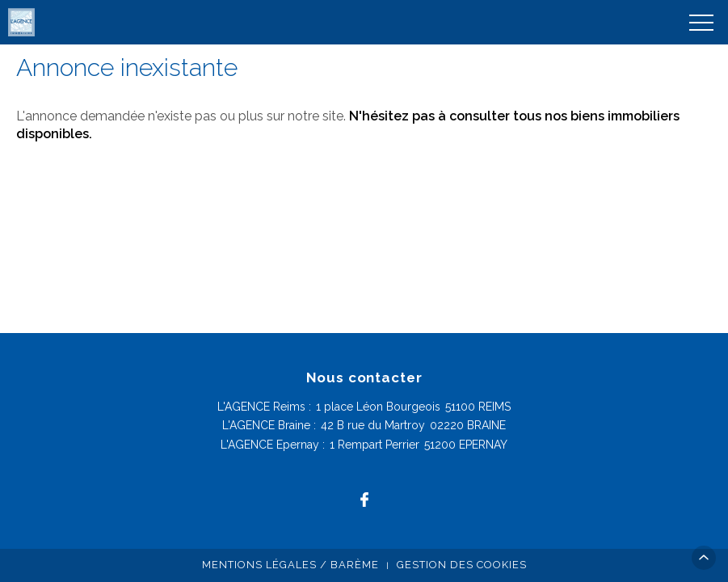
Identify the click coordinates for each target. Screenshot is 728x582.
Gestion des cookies (462, 565)
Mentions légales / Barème (290, 565)
